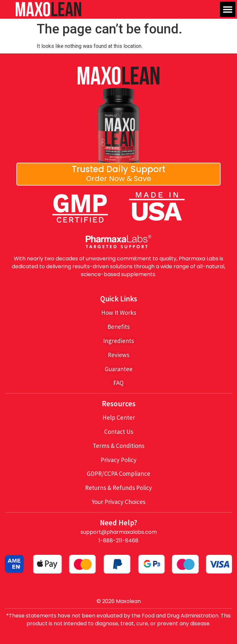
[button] (228, 9)
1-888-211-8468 (119, 541)
